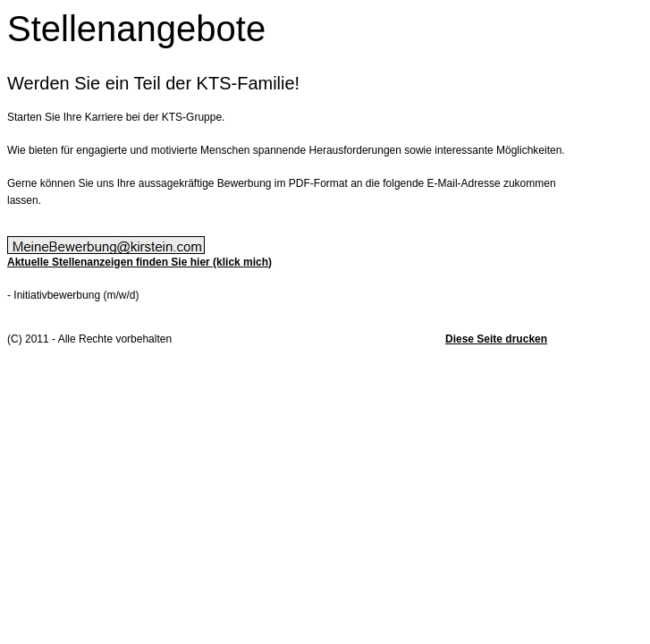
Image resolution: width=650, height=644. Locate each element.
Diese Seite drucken (496, 339)
